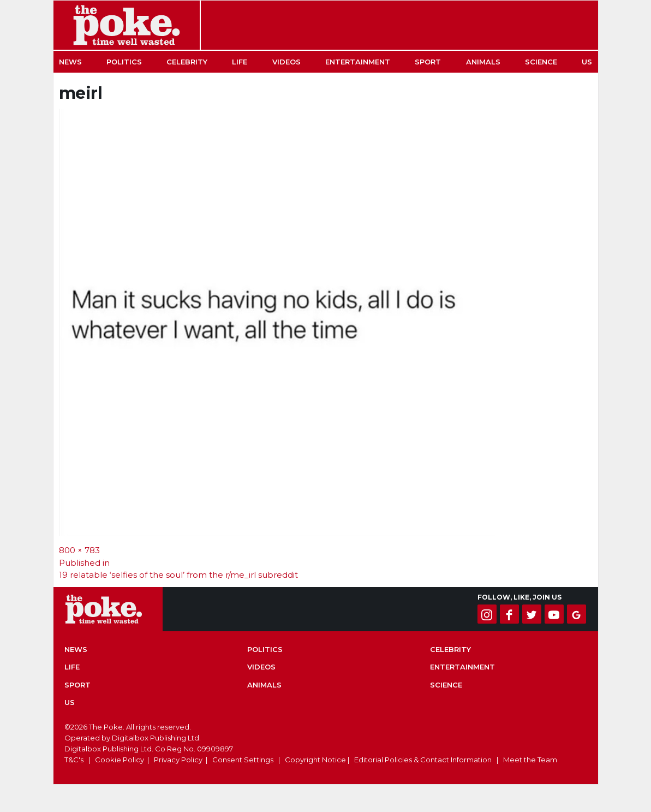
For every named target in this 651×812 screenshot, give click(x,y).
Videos (286, 62)
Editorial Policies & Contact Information (423, 760)
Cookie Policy (120, 760)
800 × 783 (79, 550)
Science (541, 62)
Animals (483, 62)
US (587, 62)
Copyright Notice (315, 760)
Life (240, 62)
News (70, 62)
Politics (124, 62)
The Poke (127, 25)
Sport (428, 62)
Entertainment (358, 62)
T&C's (74, 760)
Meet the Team (530, 760)
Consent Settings (243, 760)
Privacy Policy (178, 760)
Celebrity (187, 62)
